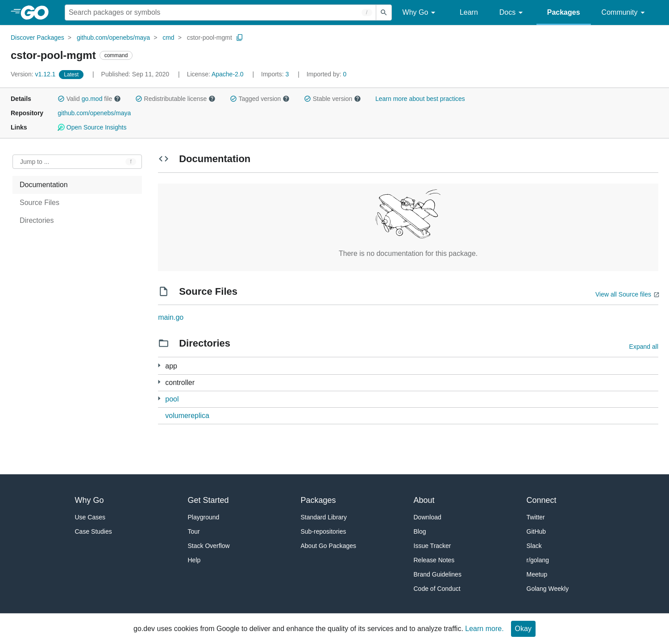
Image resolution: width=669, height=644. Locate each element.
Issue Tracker (432, 546)
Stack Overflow (209, 546)
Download (428, 517)
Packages (564, 12)
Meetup (537, 574)
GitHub (536, 531)
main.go (171, 317)
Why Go (420, 13)
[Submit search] (384, 13)
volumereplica (187, 416)
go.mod (92, 99)
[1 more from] (159, 366)
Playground (204, 517)
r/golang (538, 560)
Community (625, 13)
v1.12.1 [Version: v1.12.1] (34, 74)
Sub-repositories (324, 531)
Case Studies (93, 531)
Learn (469, 12)
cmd (168, 38)
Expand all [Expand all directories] (644, 347)
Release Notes (434, 560)
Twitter (536, 517)
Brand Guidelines (438, 574)
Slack (534, 546)
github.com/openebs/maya (113, 38)
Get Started (208, 500)
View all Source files (623, 294)
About (424, 500)
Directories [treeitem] (37, 220)
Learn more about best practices (420, 99)
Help (194, 560)
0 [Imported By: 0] (327, 74)
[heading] (38, 13)
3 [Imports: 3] (276, 74)
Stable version (332, 99)
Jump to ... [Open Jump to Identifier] (35, 162)
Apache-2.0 (228, 74)
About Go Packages (329, 546)
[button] (61, 99)
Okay (523, 629)
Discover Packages (37, 38)
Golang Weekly (548, 589)
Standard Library (324, 517)
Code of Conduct (437, 589)
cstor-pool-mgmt (210, 38)
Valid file (89, 99)
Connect (542, 500)
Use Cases (90, 517)
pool (172, 399)
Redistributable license (175, 99)
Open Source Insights (92, 127)
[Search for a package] (220, 13)
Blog (420, 531)
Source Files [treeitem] (39, 203)
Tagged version (260, 99)
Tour (194, 531)
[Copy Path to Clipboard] (240, 38)
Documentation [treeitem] (44, 185)
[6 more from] (159, 382)
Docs (513, 13)
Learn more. (484, 629)
